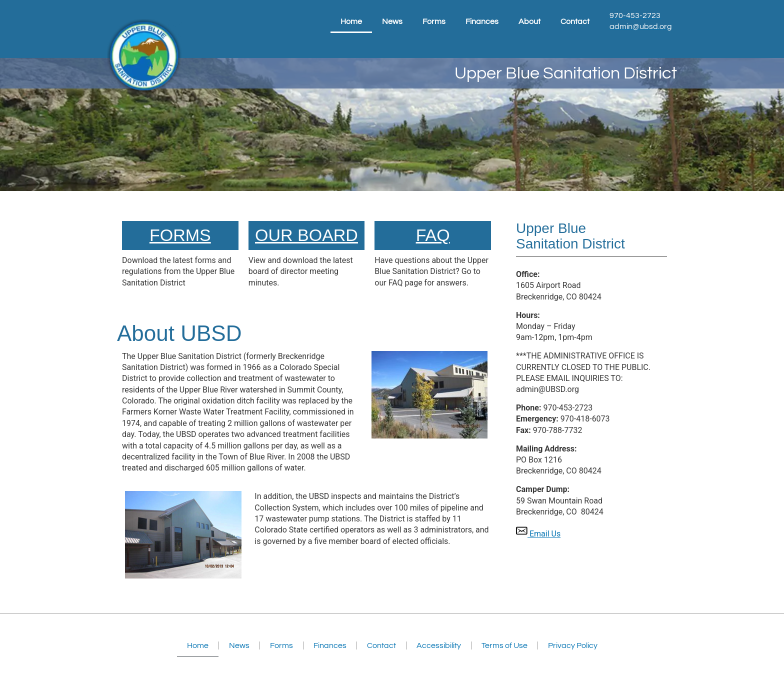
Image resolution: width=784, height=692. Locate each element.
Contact (575, 21)
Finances (482, 21)
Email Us (538, 534)
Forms (434, 21)
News (392, 21)
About (529, 21)
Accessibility (439, 645)
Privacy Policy (573, 645)
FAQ (433, 235)
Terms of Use (504, 645)
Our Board (306, 235)
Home (351, 21)
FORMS (180, 235)
